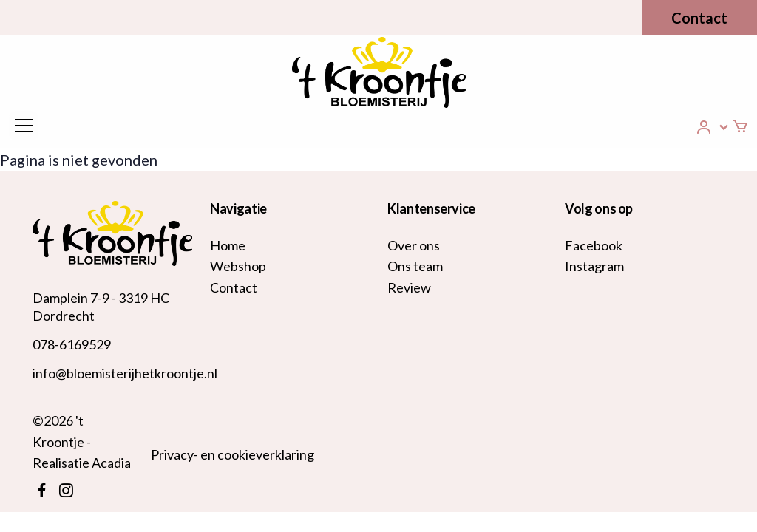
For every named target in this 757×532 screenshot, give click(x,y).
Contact (699, 18)
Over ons (414, 245)
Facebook (594, 245)
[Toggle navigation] (24, 126)
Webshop (238, 266)
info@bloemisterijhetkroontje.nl (125, 373)
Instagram (594, 266)
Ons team (415, 266)
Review (409, 287)
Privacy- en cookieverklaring (232, 454)
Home (228, 245)
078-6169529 (72, 344)
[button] (713, 127)
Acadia (111, 463)
